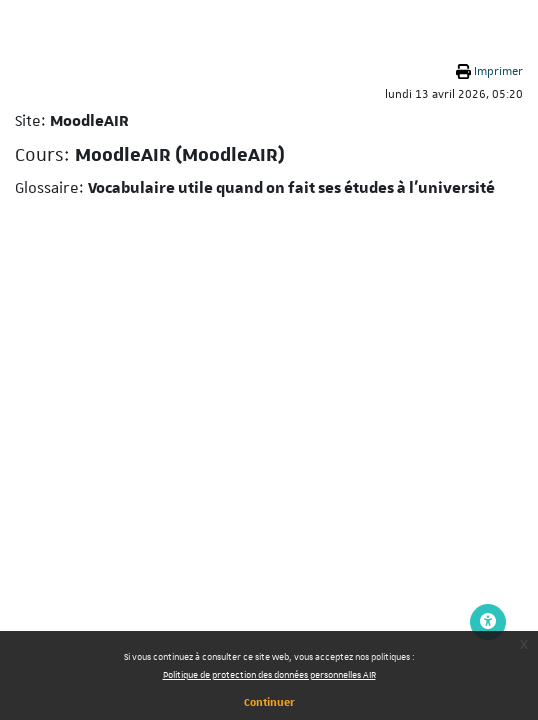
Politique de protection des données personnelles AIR (269, 674)
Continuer (269, 701)
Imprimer (498, 71)
